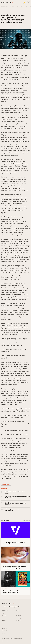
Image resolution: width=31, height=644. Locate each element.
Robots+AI (19, 6)
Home (2, 12)
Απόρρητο (18, 620)
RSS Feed (4, 633)
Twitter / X (5, 631)
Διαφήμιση (18, 618)
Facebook (4, 628)
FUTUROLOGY (7, 2)
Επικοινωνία (19, 616)
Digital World (5, 6)
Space (4, 623)
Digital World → (27, 520)
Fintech (26, 6)
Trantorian (5, 26)
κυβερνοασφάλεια (6, 485)
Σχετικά (18, 613)
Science (12, 6)
